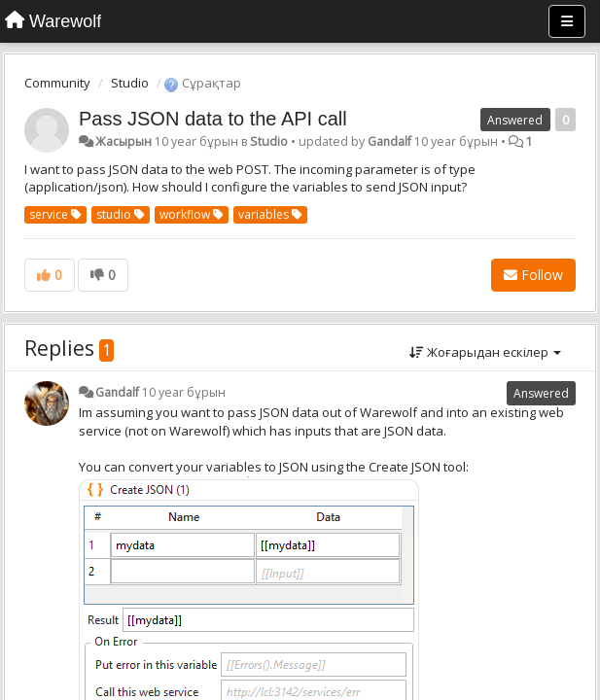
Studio (130, 83)
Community (57, 83)
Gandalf (389, 141)
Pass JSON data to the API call (213, 119)
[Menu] (567, 21)
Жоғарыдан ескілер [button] (485, 352)
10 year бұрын (184, 392)
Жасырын (124, 141)
